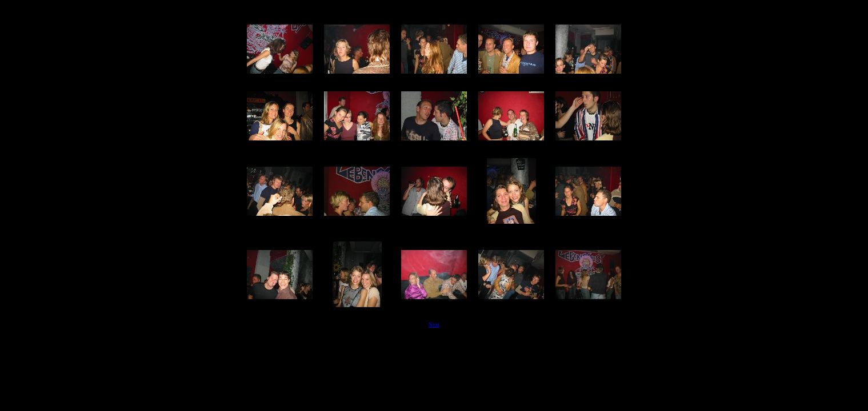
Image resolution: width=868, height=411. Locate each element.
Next (434, 325)
